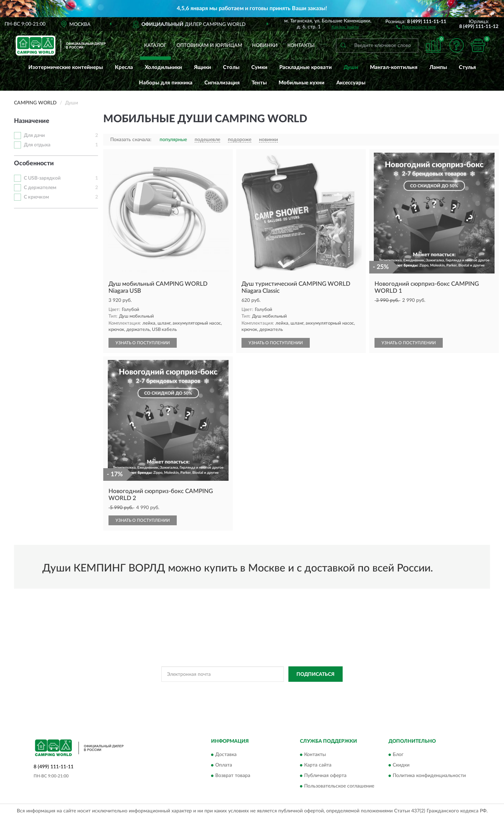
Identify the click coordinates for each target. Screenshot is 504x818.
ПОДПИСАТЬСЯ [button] (316, 674)
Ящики (202, 67)
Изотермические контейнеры (66, 67)
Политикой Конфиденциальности (242, 690)
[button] (416, 27)
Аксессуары (351, 83)
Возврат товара (233, 776)
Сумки (259, 67)
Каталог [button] (155, 46)
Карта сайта (318, 765)
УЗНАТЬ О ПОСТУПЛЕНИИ (143, 343)
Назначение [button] (32, 121)
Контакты (301, 46)
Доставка (226, 755)
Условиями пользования (303, 690)
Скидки (401, 765)
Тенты (259, 83)
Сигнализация (222, 83)
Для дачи (34, 136)
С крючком (36, 197)
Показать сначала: (131, 140)
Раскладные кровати (306, 67)
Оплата (224, 765)
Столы (231, 67)
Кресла (124, 67)
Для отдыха (37, 145)
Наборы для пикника (166, 83)
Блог (398, 755)
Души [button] (351, 67)
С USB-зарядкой (42, 178)
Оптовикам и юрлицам (209, 46)
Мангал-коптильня (394, 67)
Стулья (467, 67)
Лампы (438, 67)
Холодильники (163, 67)
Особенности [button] (34, 164)
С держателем (40, 188)
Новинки (265, 46)
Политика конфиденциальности (429, 776)
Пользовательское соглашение (339, 786)
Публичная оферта (325, 776)
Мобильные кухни (302, 83)
